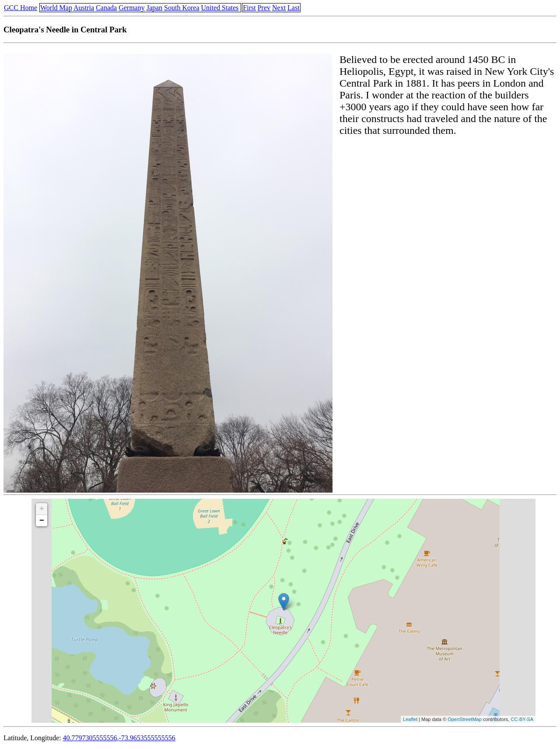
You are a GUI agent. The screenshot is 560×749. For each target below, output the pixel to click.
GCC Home (21, 8)
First (249, 8)
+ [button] (42, 509)
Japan (154, 8)
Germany (132, 8)
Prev (264, 8)
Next (279, 8)
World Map (56, 8)
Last (294, 8)
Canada (106, 8)
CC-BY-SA (522, 719)
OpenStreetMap (465, 719)
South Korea (182, 8)
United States (220, 8)
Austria (84, 8)
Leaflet (410, 719)
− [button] (42, 521)
